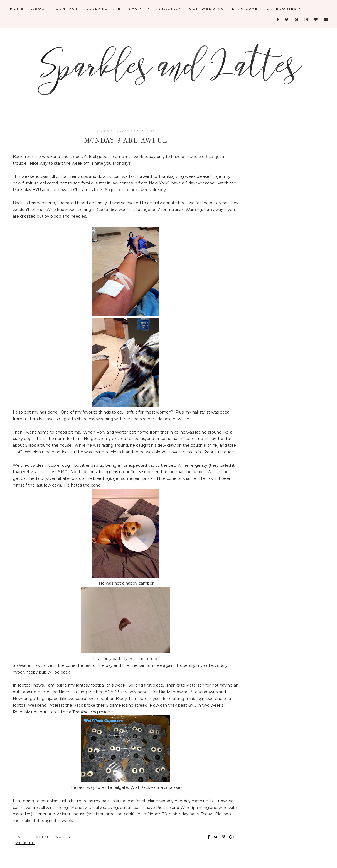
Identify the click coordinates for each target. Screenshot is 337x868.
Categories (284, 9)
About (40, 9)
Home (17, 9)
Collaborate (104, 9)
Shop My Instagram (155, 9)
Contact (67, 9)
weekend (25, 843)
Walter (64, 837)
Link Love (245, 9)
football (43, 837)
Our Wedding (207, 9)
